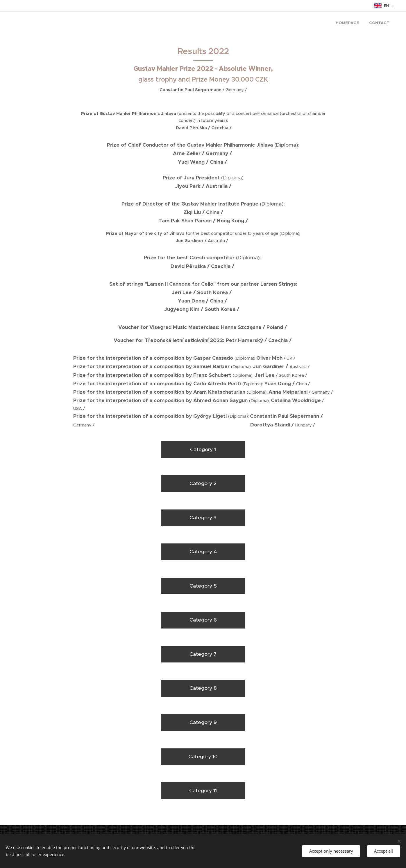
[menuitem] (380, 24)
